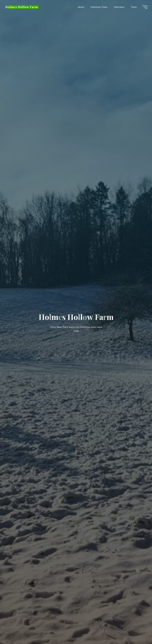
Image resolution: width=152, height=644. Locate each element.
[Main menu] (145, 7)
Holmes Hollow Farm (22, 7)
